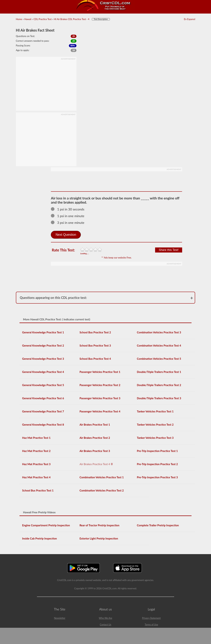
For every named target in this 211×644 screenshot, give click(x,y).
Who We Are (105, 618)
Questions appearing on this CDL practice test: (53, 298)
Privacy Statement (151, 618)
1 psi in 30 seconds (69, 209)
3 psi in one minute (69, 223)
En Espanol (190, 19)
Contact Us (105, 625)
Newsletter (60, 618)
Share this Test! (169, 250)
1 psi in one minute (69, 216)
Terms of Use (151, 625)
